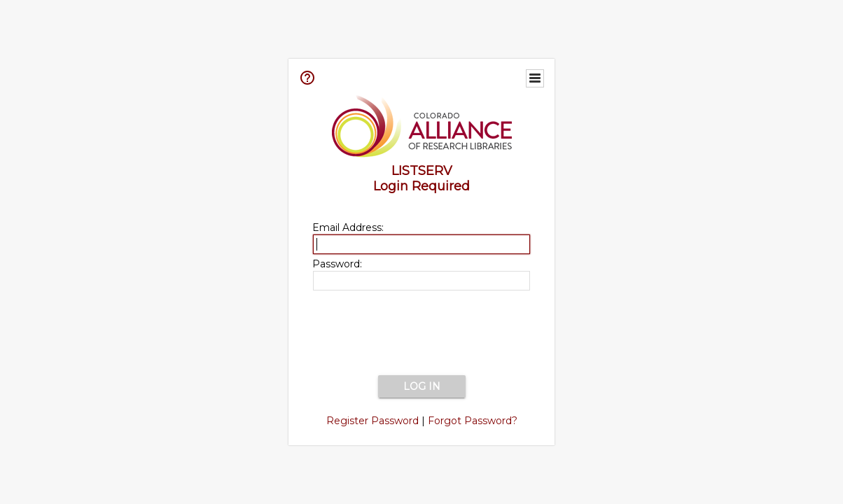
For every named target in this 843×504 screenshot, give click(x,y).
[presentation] (421, 334)
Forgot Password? (473, 421)
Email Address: (348, 227)
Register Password (372, 421)
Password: (337, 264)
